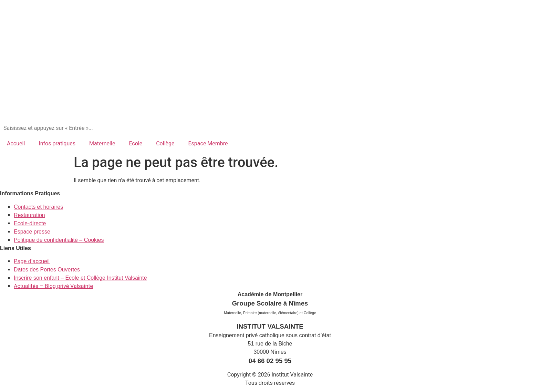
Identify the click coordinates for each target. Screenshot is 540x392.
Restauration (29, 215)
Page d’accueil (32, 261)
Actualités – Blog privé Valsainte (53, 286)
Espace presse (32, 232)
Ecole (136, 143)
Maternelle (102, 143)
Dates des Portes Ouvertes (47, 270)
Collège (165, 143)
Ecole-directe (30, 223)
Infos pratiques (57, 143)
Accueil (16, 143)
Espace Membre (208, 143)
